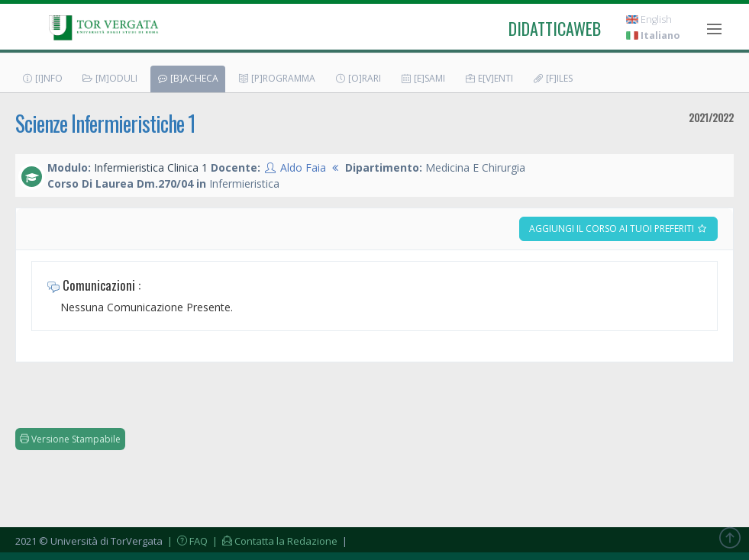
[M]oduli (110, 78)
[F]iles (552, 78)
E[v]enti (489, 78)
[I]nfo (42, 78)
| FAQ (186, 541)
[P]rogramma (276, 78)
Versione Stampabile (70, 439)
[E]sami (423, 78)
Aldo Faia (303, 167)
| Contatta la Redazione (274, 541)
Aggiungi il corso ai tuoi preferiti (618, 229)
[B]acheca (187, 78)
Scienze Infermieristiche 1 (105, 123)
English (649, 19)
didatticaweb (555, 28)
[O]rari (358, 78)
